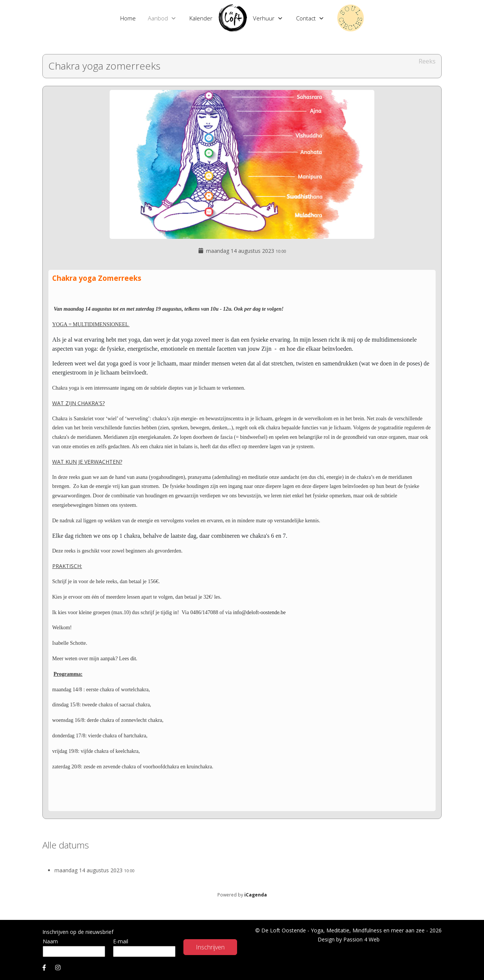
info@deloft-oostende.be (259, 612)
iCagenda (256, 895)
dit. (133, 659)
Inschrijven (210, 947)
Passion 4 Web (361, 939)
